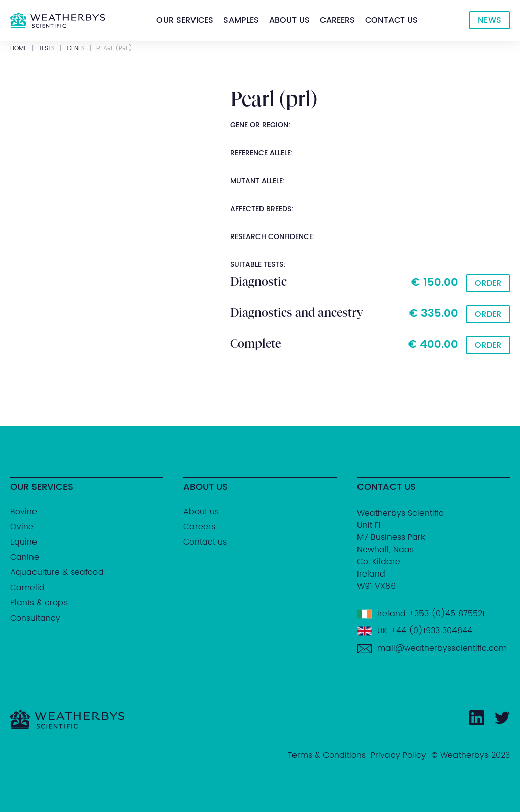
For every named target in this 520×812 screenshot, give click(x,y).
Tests (47, 49)
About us (289, 20)
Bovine (24, 512)
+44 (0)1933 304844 (431, 631)
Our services (185, 20)
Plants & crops (39, 603)
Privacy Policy (398, 755)
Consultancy (35, 618)
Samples (241, 20)
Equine (24, 542)
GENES (76, 49)
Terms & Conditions (327, 755)
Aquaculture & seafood (57, 572)
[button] (185, 20)
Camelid (27, 588)
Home (19, 49)
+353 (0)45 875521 (447, 614)
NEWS (490, 20)
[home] (58, 20)
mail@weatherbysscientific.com (442, 648)
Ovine (22, 527)
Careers (337, 20)
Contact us (392, 20)
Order (488, 283)
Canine (25, 557)
